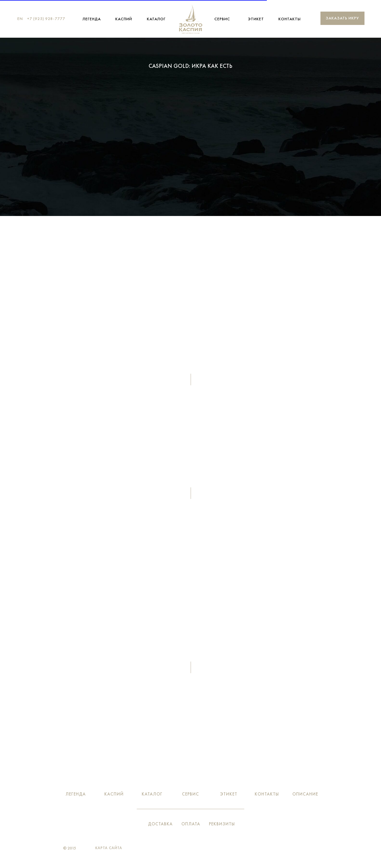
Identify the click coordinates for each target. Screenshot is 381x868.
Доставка (160, 824)
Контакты (290, 19)
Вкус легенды (191, 149)
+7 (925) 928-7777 (46, 19)
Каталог (156, 19)
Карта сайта (109, 848)
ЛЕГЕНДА (92, 19)
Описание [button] (305, 794)
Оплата (191, 824)
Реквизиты (222, 824)
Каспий (124, 19)
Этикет (256, 19)
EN (20, 19)
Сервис (222, 19)
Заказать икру (342, 18)
